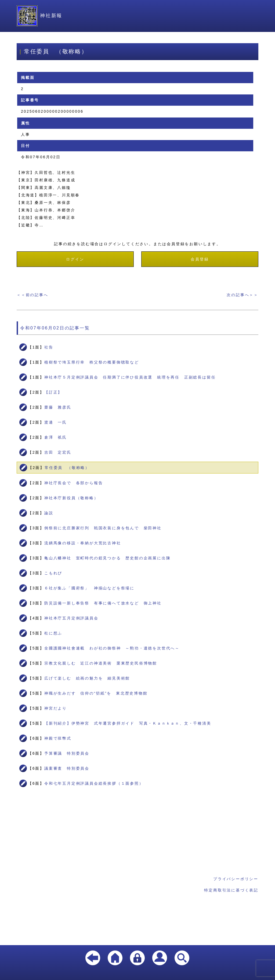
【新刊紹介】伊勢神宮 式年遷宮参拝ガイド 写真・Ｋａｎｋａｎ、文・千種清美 (128, 723)
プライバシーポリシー (236, 879)
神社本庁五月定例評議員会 (71, 618)
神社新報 (39, 16)
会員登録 (200, 259)
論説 (49, 513)
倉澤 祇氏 (56, 437)
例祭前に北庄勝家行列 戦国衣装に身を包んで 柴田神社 (103, 528)
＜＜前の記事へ (32, 295)
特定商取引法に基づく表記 (231, 890)
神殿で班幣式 (58, 738)
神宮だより (56, 708)
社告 (49, 347)
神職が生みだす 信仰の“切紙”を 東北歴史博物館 (96, 693)
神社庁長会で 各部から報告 (74, 483)
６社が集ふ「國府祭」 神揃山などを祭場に (89, 588)
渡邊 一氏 (56, 422)
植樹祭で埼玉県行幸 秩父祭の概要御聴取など (92, 362)
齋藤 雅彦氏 (58, 407)
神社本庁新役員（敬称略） (71, 498)
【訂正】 (53, 392)
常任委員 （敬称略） (67, 468)
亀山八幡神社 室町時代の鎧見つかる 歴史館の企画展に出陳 (107, 558)
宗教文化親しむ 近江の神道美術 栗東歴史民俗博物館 (101, 663)
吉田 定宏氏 (58, 452)
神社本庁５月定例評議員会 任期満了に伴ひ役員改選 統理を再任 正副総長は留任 (130, 377)
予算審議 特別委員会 (67, 753)
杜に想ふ (53, 633)
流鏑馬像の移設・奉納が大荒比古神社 (83, 543)
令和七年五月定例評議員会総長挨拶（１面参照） (94, 783)
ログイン (75, 259)
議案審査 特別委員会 (67, 768)
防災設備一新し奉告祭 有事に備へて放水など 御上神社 (103, 603)
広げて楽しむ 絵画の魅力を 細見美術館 (87, 678)
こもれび (53, 573)
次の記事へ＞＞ (243, 295)
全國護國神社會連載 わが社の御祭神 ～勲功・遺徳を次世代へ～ (112, 648)
